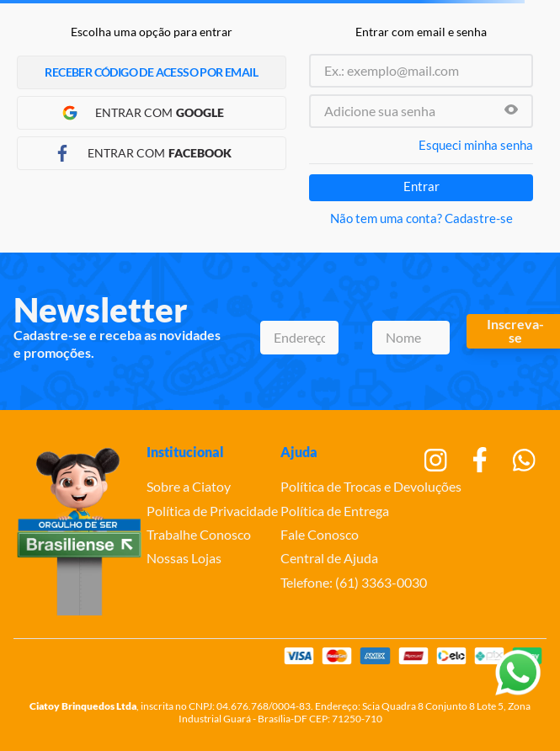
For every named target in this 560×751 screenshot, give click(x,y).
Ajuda (299, 452)
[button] (511, 111)
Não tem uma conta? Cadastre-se (421, 218)
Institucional (185, 452)
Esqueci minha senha (476, 145)
